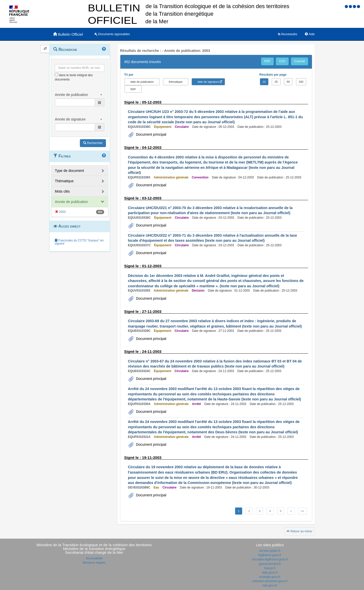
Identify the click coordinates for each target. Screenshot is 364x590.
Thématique (64, 181)
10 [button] (264, 82)
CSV (282, 61)
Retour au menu (299, 531)
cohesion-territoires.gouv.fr (270, 581)
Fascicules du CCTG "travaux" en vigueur (79, 242)
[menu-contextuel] (56, 75)
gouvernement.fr (270, 564)
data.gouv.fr (270, 573)
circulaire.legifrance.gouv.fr (270, 559)
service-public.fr (270, 551)
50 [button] (288, 82)
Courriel (300, 61)
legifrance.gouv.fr (270, 555)
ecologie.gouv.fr (270, 577)
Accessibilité (94, 558)
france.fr (270, 568)
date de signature (208, 82)
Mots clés (62, 191)
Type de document (69, 171)
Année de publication (71, 202)
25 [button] (276, 82)
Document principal (151, 134)
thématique (176, 82)
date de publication (142, 82)
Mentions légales (94, 563)
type (133, 89)
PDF (267, 61)
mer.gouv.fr (270, 585)
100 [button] (301, 82)
